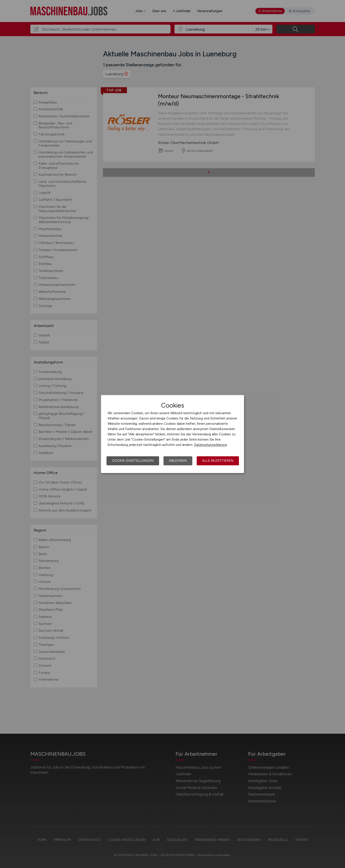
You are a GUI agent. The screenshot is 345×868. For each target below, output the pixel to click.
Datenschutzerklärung (210, 445)
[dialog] (172, 434)
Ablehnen (178, 461)
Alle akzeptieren (218, 461)
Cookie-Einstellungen (133, 461)
